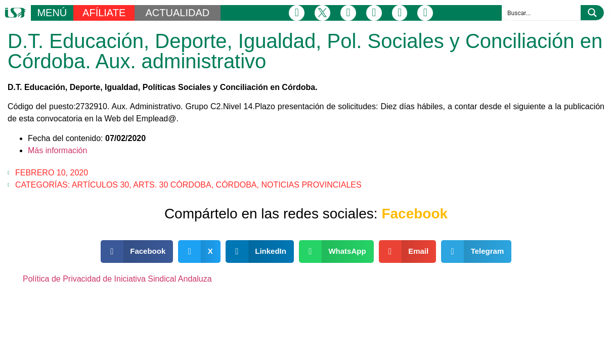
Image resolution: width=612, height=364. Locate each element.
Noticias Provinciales (311, 185)
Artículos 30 (101, 185)
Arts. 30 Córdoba (172, 185)
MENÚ (52, 13)
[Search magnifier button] (592, 13)
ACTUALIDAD (178, 13)
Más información (57, 150)
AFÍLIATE (104, 13)
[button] (137, 252)
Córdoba (236, 185)
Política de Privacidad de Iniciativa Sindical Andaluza (117, 279)
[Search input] (542, 13)
